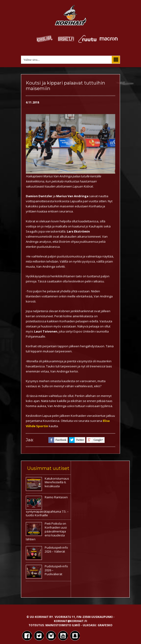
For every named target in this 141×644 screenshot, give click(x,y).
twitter (76, 440)
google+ (95, 440)
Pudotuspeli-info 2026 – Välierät (56, 549)
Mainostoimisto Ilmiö (63, 625)
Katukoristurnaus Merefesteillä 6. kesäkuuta (57, 482)
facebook (57, 440)
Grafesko (105, 625)
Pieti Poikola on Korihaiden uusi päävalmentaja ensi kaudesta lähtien (46, 531)
